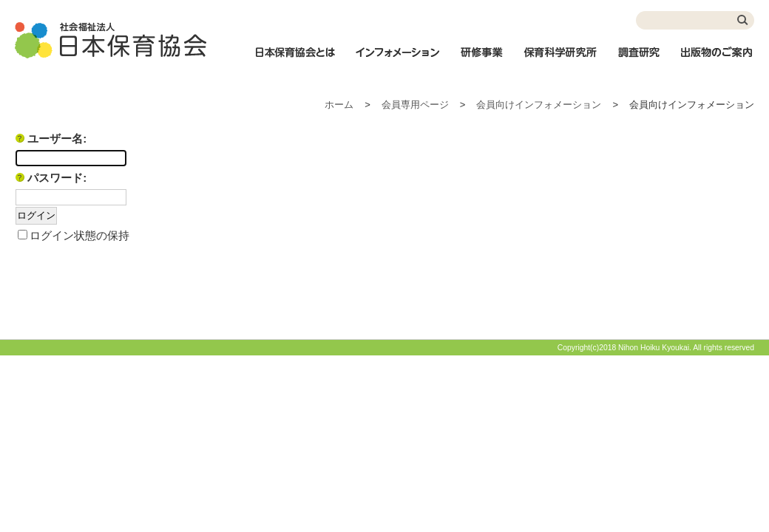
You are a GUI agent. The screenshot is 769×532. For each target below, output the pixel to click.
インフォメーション (397, 60)
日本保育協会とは (295, 60)
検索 (743, 20)
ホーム (339, 105)
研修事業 (481, 60)
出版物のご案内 (717, 60)
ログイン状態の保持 (79, 235)
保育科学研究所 (560, 60)
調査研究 (639, 60)
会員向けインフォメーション (539, 105)
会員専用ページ (415, 105)
